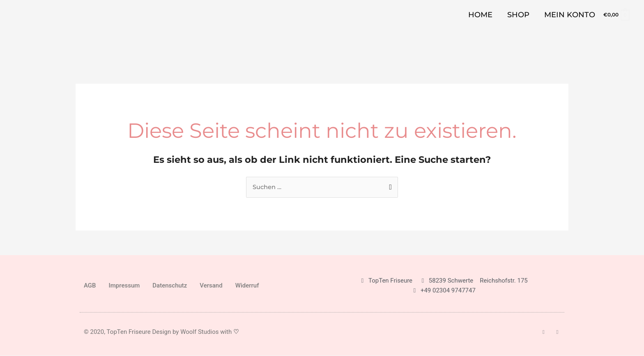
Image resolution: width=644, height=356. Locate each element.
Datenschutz (170, 286)
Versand (211, 286)
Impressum (124, 286)
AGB (90, 286)
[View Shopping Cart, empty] (616, 15)
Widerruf (247, 286)
